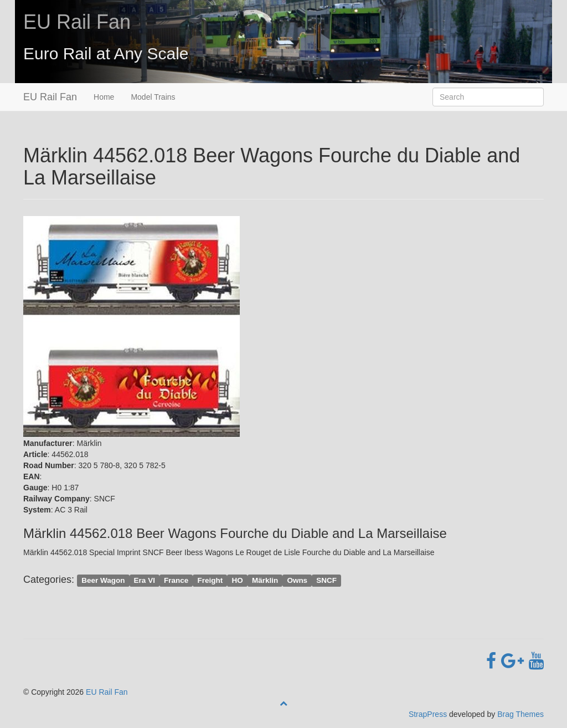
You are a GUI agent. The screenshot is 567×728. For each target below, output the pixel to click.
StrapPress (428, 714)
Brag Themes (520, 714)
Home (104, 97)
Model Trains (153, 97)
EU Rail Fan (77, 22)
